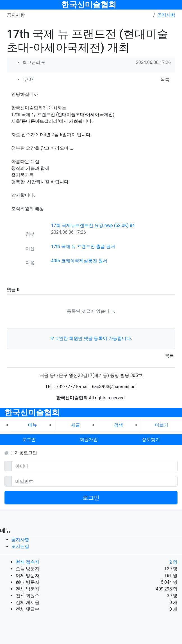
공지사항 (166, 15)
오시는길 (20, 546)
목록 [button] (165, 79)
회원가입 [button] (89, 440)
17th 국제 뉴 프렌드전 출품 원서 (83, 246)
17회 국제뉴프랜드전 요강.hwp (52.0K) (93, 225)
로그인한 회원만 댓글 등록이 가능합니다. (91, 338)
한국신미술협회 (89, 5)
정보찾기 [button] (151, 440)
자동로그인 (26, 453)
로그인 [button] (29, 440)
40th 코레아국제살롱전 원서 (79, 261)
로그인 (91, 498)
